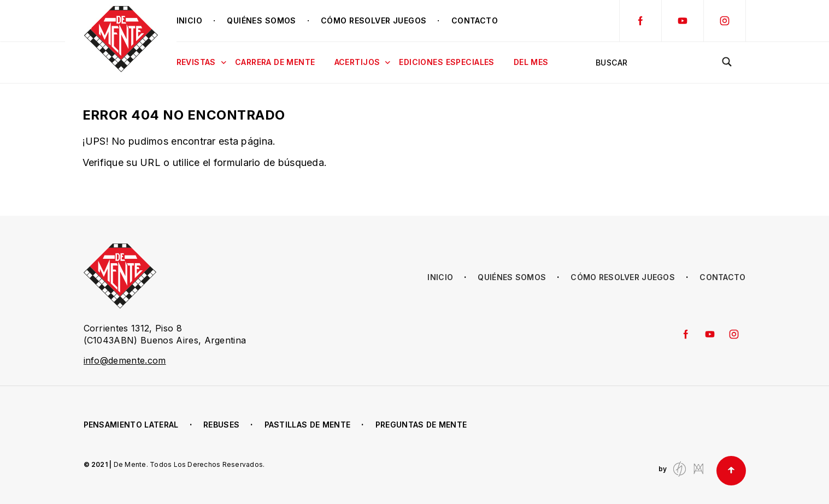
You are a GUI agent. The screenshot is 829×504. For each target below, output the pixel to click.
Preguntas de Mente (421, 425)
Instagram (725, 21)
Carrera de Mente (275, 62)
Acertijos (363, 63)
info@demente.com (125, 360)
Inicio (190, 20)
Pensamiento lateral (131, 425)
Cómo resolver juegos (374, 20)
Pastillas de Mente (308, 425)
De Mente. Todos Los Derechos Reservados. (189, 464)
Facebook (640, 21)
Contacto (475, 20)
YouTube (683, 21)
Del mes (531, 62)
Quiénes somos (261, 20)
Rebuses (221, 425)
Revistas (201, 63)
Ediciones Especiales (446, 62)
